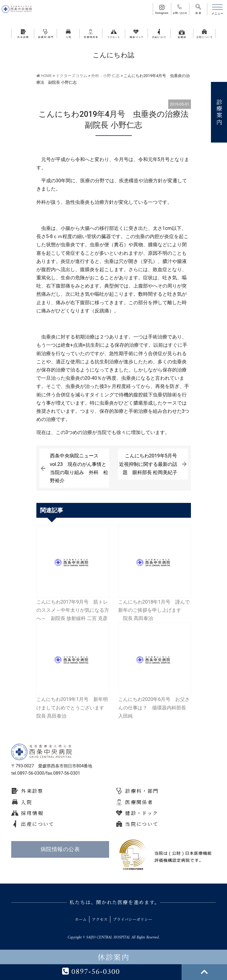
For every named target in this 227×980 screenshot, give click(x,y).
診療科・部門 (142, 791)
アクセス (100, 919)
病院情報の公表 (60, 849)
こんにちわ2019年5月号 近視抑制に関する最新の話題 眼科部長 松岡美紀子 (151, 464)
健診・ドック (142, 813)
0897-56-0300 (91, 972)
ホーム (81, 919)
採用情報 (32, 813)
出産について (38, 824)
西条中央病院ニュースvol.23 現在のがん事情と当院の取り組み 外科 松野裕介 (79, 468)
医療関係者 (139, 802)
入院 (27, 802)
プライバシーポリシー (132, 919)
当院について (142, 824)
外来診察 (32, 791)
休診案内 (114, 957)
